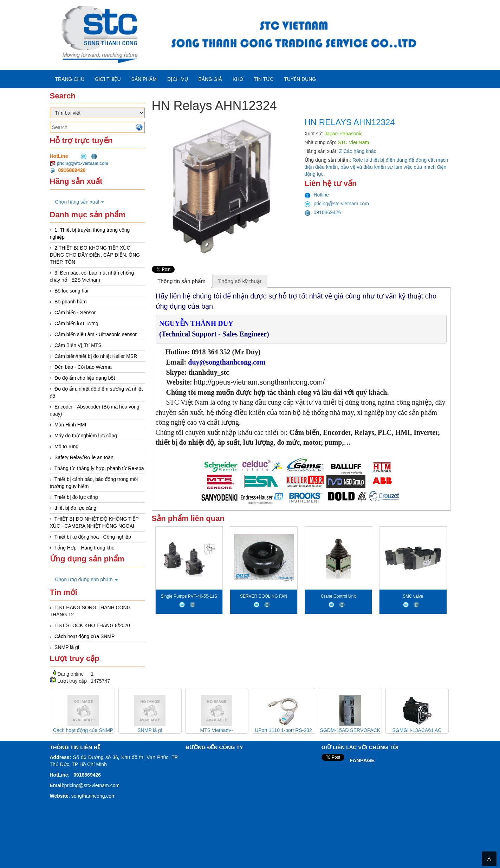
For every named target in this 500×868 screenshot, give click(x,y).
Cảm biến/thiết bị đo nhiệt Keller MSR (96, 356)
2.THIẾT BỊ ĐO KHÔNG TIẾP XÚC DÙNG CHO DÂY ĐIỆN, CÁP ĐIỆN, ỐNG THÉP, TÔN (95, 255)
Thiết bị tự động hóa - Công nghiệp (93, 537)
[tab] (182, 281)
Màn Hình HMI (70, 425)
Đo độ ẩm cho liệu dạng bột (85, 378)
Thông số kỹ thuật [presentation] (240, 281)
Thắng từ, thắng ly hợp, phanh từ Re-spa (99, 468)
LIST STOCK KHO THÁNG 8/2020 (92, 625)
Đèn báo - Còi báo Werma (83, 367)
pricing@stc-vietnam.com (83, 163)
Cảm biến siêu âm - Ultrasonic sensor (96, 334)
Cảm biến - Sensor (75, 313)
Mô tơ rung (66, 446)
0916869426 (323, 212)
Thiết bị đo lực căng (76, 497)
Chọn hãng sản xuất (80, 202)
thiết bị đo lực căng (75, 508)
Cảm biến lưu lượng (76, 323)
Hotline (317, 195)
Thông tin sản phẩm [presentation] (181, 281)
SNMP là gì (67, 647)
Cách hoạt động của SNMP (85, 636)
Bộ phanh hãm (70, 302)
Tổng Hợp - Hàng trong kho (85, 548)
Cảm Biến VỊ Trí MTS (78, 345)
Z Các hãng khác (358, 151)
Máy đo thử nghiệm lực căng (86, 436)
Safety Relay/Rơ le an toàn (84, 457)
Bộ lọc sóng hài (71, 291)
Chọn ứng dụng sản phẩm (86, 579)
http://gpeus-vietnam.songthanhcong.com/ (259, 382)
